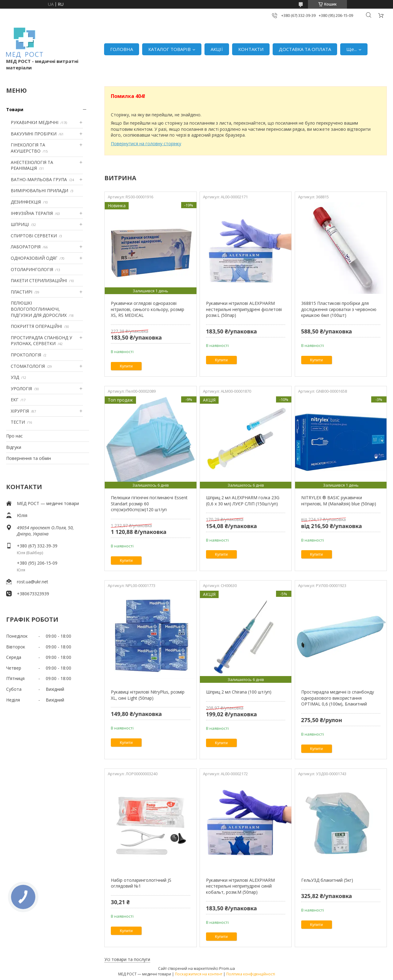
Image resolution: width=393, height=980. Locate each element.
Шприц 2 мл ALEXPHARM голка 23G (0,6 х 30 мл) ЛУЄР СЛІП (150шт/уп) (243, 501)
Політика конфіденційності (251, 974)
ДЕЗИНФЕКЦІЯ (26, 202)
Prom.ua (227, 968)
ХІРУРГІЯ (20, 411)
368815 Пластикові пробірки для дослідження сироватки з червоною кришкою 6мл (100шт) (339, 309)
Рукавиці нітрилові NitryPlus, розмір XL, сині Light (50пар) (148, 695)
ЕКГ (15, 400)
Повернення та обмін (29, 458)
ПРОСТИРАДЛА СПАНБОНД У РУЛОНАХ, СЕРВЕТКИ (41, 341)
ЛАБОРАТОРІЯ (26, 247)
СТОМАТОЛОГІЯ (28, 366)
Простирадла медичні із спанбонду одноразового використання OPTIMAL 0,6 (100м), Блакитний (338, 698)
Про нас (14, 436)
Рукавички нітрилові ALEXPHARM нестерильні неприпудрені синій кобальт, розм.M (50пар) (240, 886)
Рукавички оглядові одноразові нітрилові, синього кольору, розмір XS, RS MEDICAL (148, 309)
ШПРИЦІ (20, 224)
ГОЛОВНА (122, 49)
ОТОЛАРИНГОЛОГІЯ (32, 269)
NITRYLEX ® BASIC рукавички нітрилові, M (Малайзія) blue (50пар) (339, 501)
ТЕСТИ (18, 422)
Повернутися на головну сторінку (146, 144)
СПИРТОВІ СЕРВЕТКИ (34, 236)
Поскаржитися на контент (199, 974)
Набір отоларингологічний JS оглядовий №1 (141, 883)
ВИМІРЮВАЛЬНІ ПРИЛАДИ (39, 191)
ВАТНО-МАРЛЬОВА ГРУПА (39, 179)
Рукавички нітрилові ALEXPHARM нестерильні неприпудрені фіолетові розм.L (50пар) (244, 309)
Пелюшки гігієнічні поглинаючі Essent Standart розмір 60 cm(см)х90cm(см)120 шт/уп (149, 504)
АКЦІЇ (217, 49)
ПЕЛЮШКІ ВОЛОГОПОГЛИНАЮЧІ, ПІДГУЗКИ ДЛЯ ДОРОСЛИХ (39, 309)
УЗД (15, 377)
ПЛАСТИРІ (21, 292)
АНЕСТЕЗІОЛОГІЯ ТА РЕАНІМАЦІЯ (32, 165)
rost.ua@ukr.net (33, 582)
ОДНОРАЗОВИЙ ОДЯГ (34, 258)
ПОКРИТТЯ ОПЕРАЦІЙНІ (36, 326)
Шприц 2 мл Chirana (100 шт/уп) (239, 692)
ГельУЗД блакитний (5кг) (327, 880)
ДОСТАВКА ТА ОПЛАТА (305, 49)
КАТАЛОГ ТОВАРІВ (169, 49)
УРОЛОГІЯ (21, 389)
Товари (15, 109)
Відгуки (14, 447)
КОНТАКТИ (251, 49)
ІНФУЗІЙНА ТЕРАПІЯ (32, 213)
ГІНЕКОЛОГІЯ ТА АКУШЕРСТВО (28, 148)
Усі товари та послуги (127, 959)
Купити (126, 366)
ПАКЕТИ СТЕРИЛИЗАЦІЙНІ (39, 280)
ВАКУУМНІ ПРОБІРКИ (34, 134)
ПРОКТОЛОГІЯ (26, 355)
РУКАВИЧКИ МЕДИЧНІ (35, 122)
